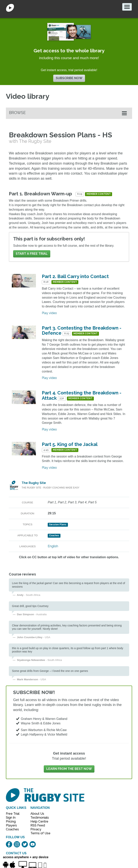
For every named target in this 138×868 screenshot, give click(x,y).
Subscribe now (69, 78)
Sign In (11, 818)
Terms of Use (38, 833)
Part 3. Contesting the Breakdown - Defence (82, 330)
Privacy (36, 829)
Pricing (11, 821)
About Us (37, 814)
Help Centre (38, 821)
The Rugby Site (34, 483)
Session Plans (58, 525)
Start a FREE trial (32, 254)
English (53, 546)
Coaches (12, 829)
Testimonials (38, 818)
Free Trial (13, 814)
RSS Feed (38, 825)
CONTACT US (16, 853)
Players (11, 825)
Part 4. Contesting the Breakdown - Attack (82, 395)
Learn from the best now (69, 769)
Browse (17, 113)
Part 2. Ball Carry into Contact (75, 276)
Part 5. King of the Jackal (70, 444)
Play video (49, 313)
